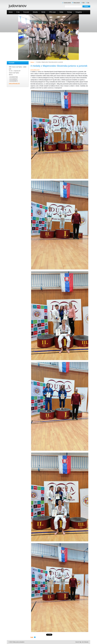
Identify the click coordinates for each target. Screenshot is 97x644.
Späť (32, 637)
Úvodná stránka (67, 3)
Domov (32, 62)
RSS (83, 3)
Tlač (88, 3)
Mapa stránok (77, 3)
